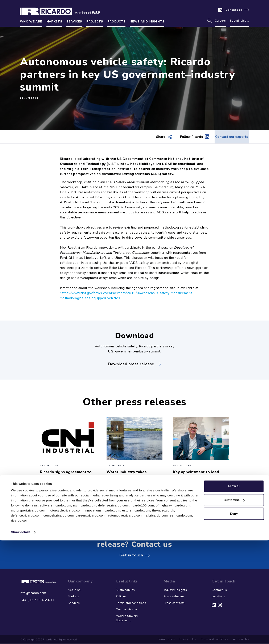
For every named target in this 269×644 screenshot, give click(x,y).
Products (117, 22)
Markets (54, 22)
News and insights (147, 22)
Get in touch (131, 555)
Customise (234, 603)
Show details (21, 636)
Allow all (234, 590)
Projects (95, 22)
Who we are (31, 22)
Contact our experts (227, 137)
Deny (234, 617)
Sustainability (239, 21)
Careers (220, 21)
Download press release (131, 364)
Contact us (234, 10)
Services (74, 22)
